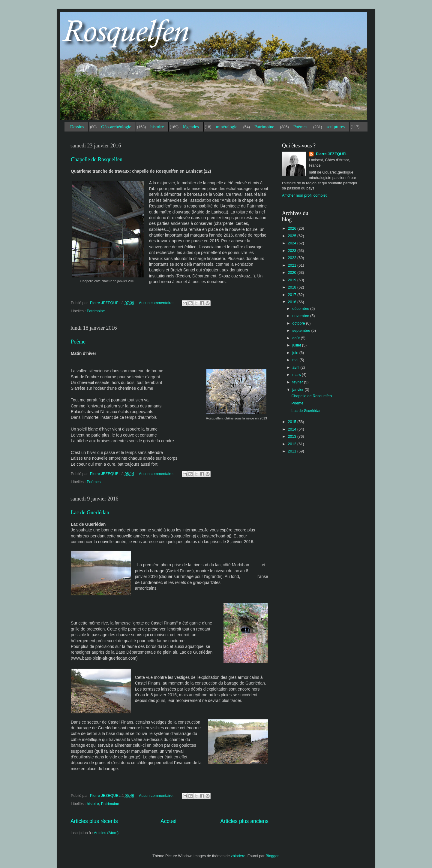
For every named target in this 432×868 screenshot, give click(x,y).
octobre (299, 323)
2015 (292, 422)
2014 (292, 429)
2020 (292, 273)
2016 (292, 302)
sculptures (336, 127)
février (298, 382)
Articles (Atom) (106, 833)
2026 (292, 228)
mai (296, 360)
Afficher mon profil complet (304, 195)
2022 (292, 258)
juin (296, 353)
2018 (292, 287)
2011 (292, 451)
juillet (297, 345)
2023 (292, 251)
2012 (292, 444)
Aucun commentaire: (157, 303)
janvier (299, 390)
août (297, 338)
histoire (157, 127)
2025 (292, 236)
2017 (292, 295)
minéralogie (226, 127)
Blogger (272, 856)
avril (297, 367)
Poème (78, 342)
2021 (292, 265)
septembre (302, 331)
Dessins (77, 127)
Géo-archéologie (116, 127)
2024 (292, 243)
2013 (292, 437)
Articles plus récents (94, 821)
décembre (301, 309)
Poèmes (300, 127)
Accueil (169, 821)
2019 (292, 280)
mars (297, 375)
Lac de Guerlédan (90, 513)
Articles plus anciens (244, 821)
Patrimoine (264, 127)
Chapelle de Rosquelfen (97, 159)
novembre (301, 316)
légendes (191, 127)
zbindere (238, 856)
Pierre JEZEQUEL (331, 154)
